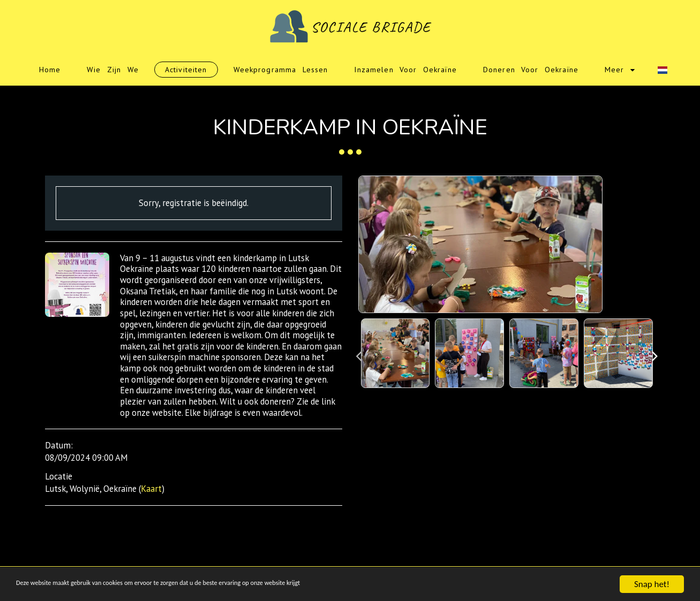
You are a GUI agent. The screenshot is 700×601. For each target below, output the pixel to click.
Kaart (151, 489)
